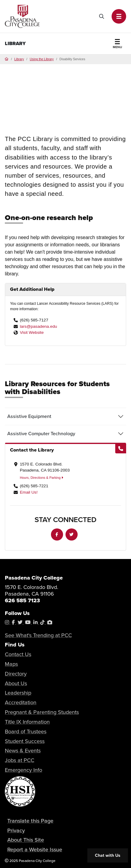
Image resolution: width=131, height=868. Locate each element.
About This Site (26, 840)
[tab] (65, 416)
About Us (16, 683)
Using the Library (42, 59)
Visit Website (32, 332)
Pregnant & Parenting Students (42, 712)
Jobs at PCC (20, 760)
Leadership (18, 693)
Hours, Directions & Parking (41, 478)
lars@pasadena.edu (38, 326)
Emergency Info (24, 770)
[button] (119, 16)
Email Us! (29, 492)
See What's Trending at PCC (38, 635)
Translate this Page (30, 821)
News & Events (23, 750)
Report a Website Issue (35, 849)
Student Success (25, 741)
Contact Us (18, 654)
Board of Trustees (26, 731)
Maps (11, 664)
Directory (16, 674)
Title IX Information (27, 722)
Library (15, 43)
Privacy (16, 830)
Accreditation (21, 702)
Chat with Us (108, 855)
